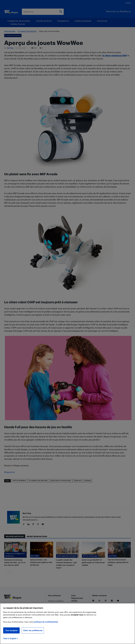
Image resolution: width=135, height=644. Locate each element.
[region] (67, 624)
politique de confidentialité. (46, 622)
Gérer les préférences (33, 630)
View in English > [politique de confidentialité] (10, 638)
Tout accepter (11, 630)
